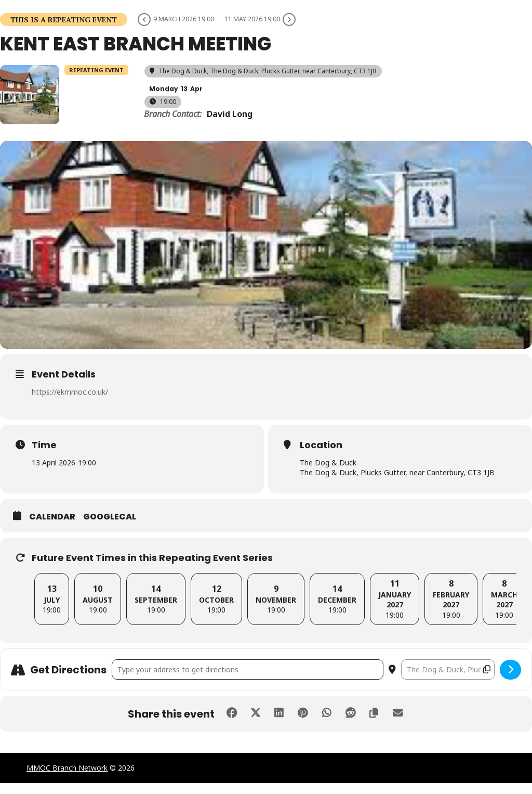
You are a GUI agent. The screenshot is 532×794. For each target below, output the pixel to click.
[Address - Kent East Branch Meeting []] (248, 680)
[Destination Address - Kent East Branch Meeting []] (448, 680)
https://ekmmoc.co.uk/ (70, 403)
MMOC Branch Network (67, 779)
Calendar (52, 528)
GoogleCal (110, 528)
